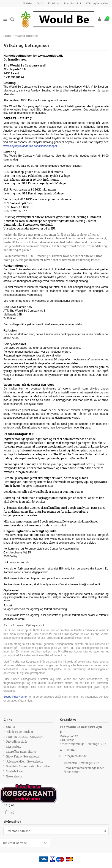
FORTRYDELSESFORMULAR (25, 737)
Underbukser (15, 771)
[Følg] (104, 831)
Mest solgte (14, 746)
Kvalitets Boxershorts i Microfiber (28, 766)
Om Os (41, 3)
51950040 (70, 750)
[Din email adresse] (52, 831)
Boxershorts (14, 776)
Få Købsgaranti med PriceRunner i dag (44, 655)
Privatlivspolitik (73, 3)
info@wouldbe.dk (75, 756)
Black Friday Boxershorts (23, 756)
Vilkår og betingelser (97, 3)
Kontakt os (54, 3)
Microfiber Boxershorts (21, 752)
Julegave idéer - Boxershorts (25, 761)
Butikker (28, 3)
